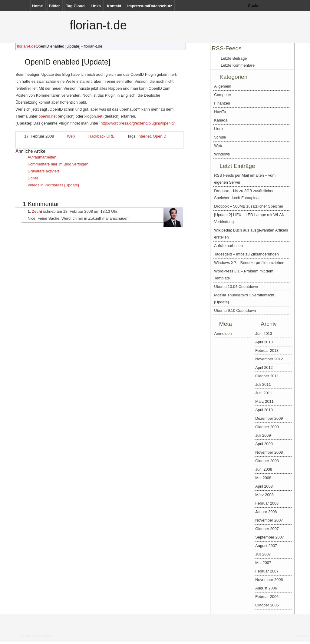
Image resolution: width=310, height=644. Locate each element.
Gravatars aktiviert (43, 171)
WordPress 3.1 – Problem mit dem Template (244, 275)
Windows (222, 154)
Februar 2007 (267, 571)
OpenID (160, 136)
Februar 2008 (267, 503)
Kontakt (114, 6)
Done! (33, 178)
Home (38, 6)
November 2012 (269, 359)
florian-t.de (98, 25)
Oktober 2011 (267, 376)
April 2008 (264, 486)
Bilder (54, 6)
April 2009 (264, 444)
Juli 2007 (263, 554)
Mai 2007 (263, 563)
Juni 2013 (264, 334)
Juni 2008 (264, 469)
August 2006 (266, 588)
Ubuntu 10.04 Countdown (236, 287)
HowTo (220, 112)
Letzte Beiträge (234, 58)
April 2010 (264, 410)
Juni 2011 (264, 393)
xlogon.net (93, 116)
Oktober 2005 (267, 605)
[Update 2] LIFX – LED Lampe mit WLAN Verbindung (249, 218)
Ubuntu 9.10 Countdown (235, 310)
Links (96, 6)
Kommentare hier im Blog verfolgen (58, 164)
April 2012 (264, 367)
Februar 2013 (267, 350)
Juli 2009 (263, 435)
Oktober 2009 (267, 427)
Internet (144, 136)
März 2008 (264, 495)
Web (71, 136)
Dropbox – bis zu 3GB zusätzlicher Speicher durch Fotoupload (244, 194)
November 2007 (269, 520)
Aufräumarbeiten (42, 157)
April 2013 (264, 342)
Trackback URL (101, 136)
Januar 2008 (266, 512)
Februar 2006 (267, 597)
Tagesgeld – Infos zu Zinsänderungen (246, 254)
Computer (223, 95)
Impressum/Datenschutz (150, 6)
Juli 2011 (263, 384)
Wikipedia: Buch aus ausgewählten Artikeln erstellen (251, 234)
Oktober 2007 (267, 529)
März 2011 (264, 401)
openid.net (48, 116)
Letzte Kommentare (238, 65)
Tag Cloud (75, 6)
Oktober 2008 (267, 461)
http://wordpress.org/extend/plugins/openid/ (138, 123)
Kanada (221, 120)
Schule (220, 137)
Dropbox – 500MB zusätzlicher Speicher (249, 206)
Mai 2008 (263, 478)
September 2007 (270, 537)
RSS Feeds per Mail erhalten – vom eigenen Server (245, 179)
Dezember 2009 (269, 418)
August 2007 (266, 546)
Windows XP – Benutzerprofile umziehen (249, 263)
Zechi (37, 211)
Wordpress (301, 636)
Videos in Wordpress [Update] (53, 185)
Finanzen (222, 103)
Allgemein (223, 86)
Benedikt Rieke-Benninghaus (36, 636)
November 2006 (269, 580)
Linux (219, 129)
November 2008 (269, 452)
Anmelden (223, 334)
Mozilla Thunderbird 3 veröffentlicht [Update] (244, 299)
